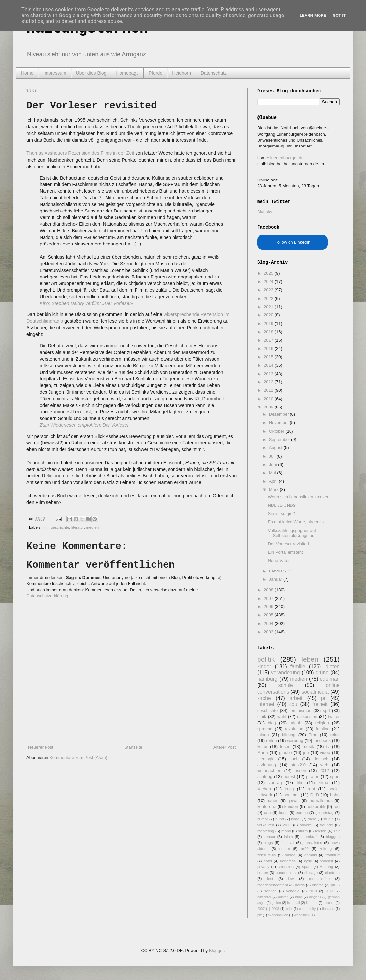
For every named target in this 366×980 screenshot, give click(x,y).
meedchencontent (273, 885)
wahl (282, 717)
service (271, 891)
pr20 (305, 849)
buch (294, 759)
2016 (269, 349)
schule (286, 685)
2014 (269, 365)
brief (289, 909)
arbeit (296, 698)
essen (301, 771)
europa (302, 813)
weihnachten (269, 771)
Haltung (326, 867)
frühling (323, 729)
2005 (269, 615)
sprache (265, 729)
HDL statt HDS (282, 505)
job (306, 752)
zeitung (326, 849)
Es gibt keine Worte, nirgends (296, 522)
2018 (269, 332)
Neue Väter (279, 560)
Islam (289, 837)
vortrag (275, 783)
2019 (269, 324)
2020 (269, 315)
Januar (276, 579)
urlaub (295, 723)
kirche (264, 698)
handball (293, 903)
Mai (273, 473)
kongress (288, 861)
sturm (303, 831)
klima (323, 783)
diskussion (307, 717)
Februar (277, 571)
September (280, 439)
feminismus (300, 711)
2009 (269, 407)
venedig (293, 891)
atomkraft (309, 837)
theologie (266, 759)
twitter (334, 717)
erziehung (267, 765)
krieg (289, 789)
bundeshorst (286, 873)
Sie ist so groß (281, 514)
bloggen (333, 837)
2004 (269, 623)
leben (310, 659)
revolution (294, 729)
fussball (288, 843)
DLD (315, 795)
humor (263, 819)
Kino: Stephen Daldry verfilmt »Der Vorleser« (87, 303)
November (280, 423)
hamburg (267, 679)
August (276, 448)
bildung (289, 735)
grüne (322, 673)
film (46, 527)
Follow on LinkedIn (292, 242)
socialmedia (315, 692)
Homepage (127, 73)
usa (267, 813)
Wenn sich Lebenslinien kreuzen (299, 497)
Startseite (133, 747)
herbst (289, 777)
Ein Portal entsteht (285, 552)
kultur (262, 747)
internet (266, 704)
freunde (326, 825)
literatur (77, 527)
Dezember (280, 414)
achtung (265, 777)
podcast (327, 861)
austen (283, 897)
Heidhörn (182, 73)
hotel (268, 861)
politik (266, 659)
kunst (284, 813)
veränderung (286, 673)
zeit (337, 831)
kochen (264, 789)
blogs (268, 843)
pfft (259, 915)
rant (311, 789)
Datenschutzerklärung (47, 596)
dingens (315, 897)
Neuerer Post (41, 747)
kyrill (308, 861)
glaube (285, 752)
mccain (329, 903)
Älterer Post (225, 747)
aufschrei (264, 897)
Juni (274, 464)
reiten (272, 741)
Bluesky (265, 212)
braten (263, 873)
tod (337, 807)
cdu (293, 704)
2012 (269, 382)
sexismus (286, 867)
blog (272, 723)
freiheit (320, 704)
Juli (273, 456)
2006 (269, 607)
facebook (322, 741)
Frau (313, 735)
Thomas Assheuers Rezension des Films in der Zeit (80, 153)
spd (327, 711)
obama (318, 885)
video (325, 752)
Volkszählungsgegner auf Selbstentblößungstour (292, 533)
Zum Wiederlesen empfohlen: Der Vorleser (84, 425)
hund (280, 819)
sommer (291, 795)
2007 (269, 598)
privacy (263, 867)
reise (335, 735)
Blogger (216, 950)
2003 (269, 632)
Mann (263, 752)
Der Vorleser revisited (288, 544)
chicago (311, 873)
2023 (269, 290)
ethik (262, 717)
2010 (269, 399)
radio (312, 819)
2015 (269, 357)
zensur (270, 837)
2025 (269, 273)
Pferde (155, 73)
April (274, 481)
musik (308, 747)
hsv (291, 879)
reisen (263, 735)
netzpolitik (316, 807)
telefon (321, 831)
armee (290, 855)
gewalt (293, 801)
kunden (291, 807)
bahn (335, 795)
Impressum (55, 73)
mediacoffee (319, 879)
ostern (285, 849)
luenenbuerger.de (287, 158)
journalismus (321, 801)
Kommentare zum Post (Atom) (78, 757)
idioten (332, 666)
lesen (285, 747)
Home (27, 73)
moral (286, 831)
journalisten (313, 843)
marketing (266, 831)
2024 (269, 282)
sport (335, 777)
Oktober (277, 431)
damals (311, 855)
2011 (269, 390)
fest (270, 879)
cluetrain (332, 873)
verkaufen (266, 825)
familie (298, 666)
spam (307, 867)
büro (299, 897)
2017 (269, 340)
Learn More (313, 15)
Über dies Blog (91, 73)
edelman (330, 679)
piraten (313, 777)
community (307, 909)
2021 (269, 307)
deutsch (321, 759)
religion (322, 723)
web (324, 765)
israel (296, 819)
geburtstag (324, 813)
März (274, 490)
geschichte (60, 527)
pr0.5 (335, 885)
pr (323, 698)
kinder (264, 666)
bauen (273, 801)
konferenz (267, 807)
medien (92, 527)
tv (328, 747)
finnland (328, 909)
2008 (269, 590)
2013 (269, 374)
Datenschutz (214, 73)
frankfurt (333, 855)
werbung (295, 741)
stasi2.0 (298, 765)
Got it (339, 15)
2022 (269, 298)
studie (329, 819)
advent (305, 825)
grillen (276, 903)
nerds (300, 885)
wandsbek (302, 915)
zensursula (267, 855)
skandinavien (278, 915)
